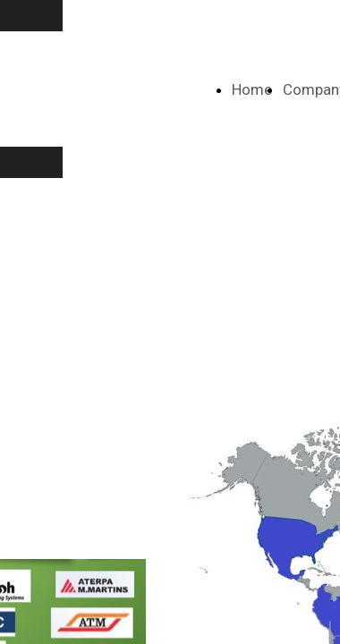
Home (252, 89)
